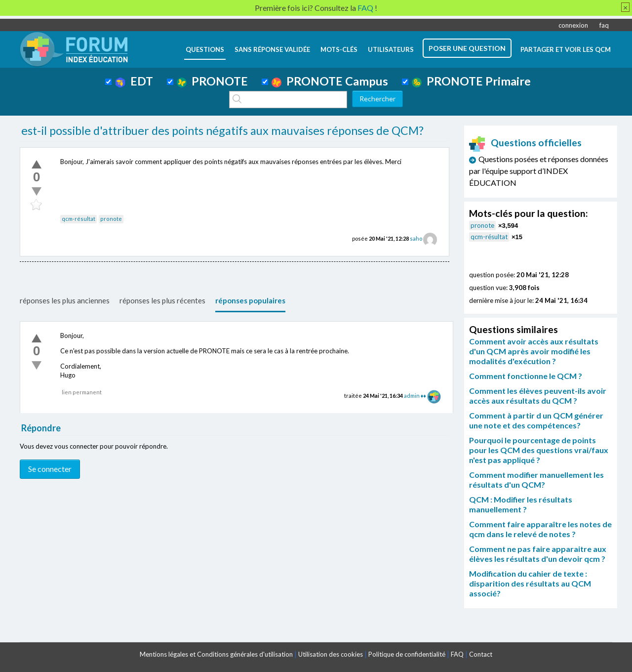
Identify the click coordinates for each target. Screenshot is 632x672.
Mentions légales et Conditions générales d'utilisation (216, 654)
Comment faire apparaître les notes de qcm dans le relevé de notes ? (540, 529)
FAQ (457, 654)
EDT (134, 81)
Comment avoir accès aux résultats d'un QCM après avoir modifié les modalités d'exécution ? (534, 351)
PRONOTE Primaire (471, 81)
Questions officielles (525, 143)
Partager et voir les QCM (566, 49)
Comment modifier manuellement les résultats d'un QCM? (536, 480)
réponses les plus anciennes (65, 300)
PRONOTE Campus (330, 81)
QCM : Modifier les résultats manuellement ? (521, 504)
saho (416, 238)
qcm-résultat (79, 219)
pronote (111, 219)
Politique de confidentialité (407, 654)
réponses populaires (250, 300)
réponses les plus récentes (162, 300)
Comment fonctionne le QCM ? (526, 376)
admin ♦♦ (415, 396)
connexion (573, 25)
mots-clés (339, 49)
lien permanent (82, 392)
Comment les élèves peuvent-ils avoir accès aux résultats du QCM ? (538, 396)
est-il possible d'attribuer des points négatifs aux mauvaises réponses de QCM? (222, 130)
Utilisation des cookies (331, 654)
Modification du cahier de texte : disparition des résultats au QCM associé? (530, 583)
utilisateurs (391, 49)
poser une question (467, 48)
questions (205, 49)
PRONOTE (212, 81)
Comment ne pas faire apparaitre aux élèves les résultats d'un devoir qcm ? (538, 554)
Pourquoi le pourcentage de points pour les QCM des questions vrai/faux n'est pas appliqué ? (539, 450)
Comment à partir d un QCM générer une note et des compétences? (536, 420)
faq (604, 25)
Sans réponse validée (272, 49)
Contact (481, 654)
